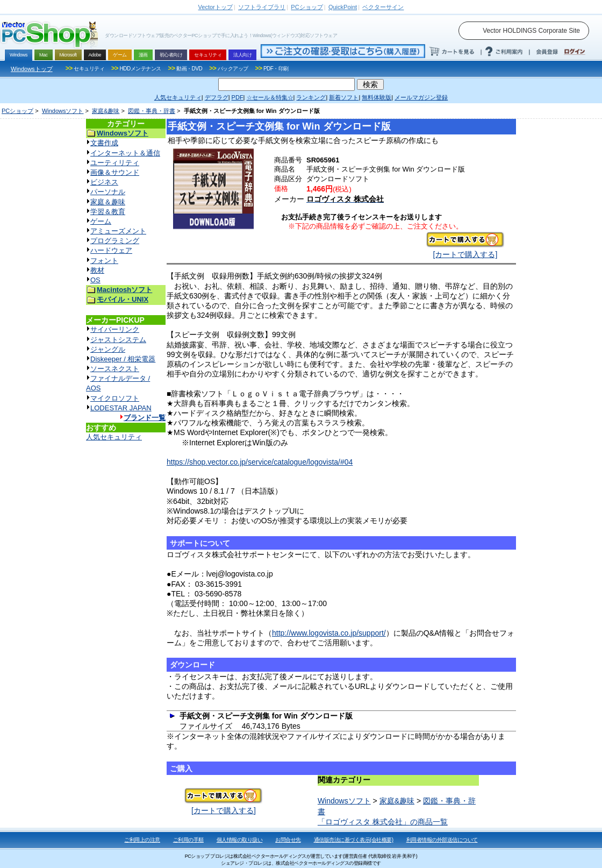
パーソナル (108, 192)
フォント (104, 261)
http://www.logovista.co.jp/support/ (329, 633)
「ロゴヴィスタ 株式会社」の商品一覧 (383, 822)
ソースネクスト (115, 369)
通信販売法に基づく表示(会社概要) (354, 840)
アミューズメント (118, 231)
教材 (97, 270)
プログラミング (115, 241)
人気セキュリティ (114, 437)
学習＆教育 (108, 212)
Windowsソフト (63, 111)
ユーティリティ (115, 163)
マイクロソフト (115, 398)
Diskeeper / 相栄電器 (123, 359)
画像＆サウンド (115, 172)
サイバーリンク (115, 329)
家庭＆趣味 (108, 202)
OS (95, 280)
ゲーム (101, 221)
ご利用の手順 (188, 840)
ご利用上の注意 (142, 840)
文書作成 (104, 143)
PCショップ (17, 111)
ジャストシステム (118, 340)
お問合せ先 (288, 840)
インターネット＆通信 (125, 153)
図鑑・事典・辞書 (152, 111)
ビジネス (104, 182)
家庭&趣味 (106, 111)
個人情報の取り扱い (240, 840)
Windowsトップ (32, 69)
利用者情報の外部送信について (442, 840)
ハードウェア (111, 250)
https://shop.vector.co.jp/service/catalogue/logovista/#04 (260, 462)
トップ (216, 7)
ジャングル (108, 349)
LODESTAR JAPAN (121, 408)
